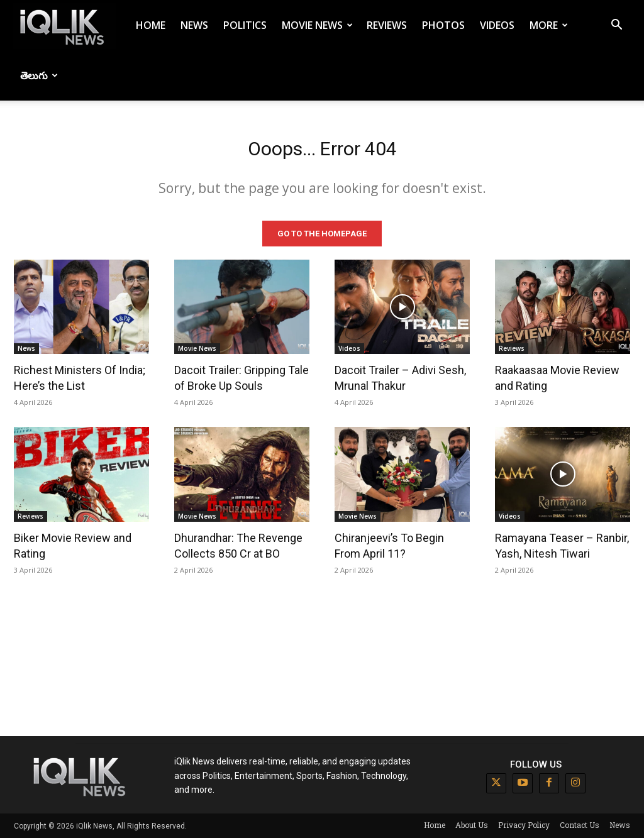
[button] (616, 26)
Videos (497, 25)
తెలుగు (39, 75)
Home (151, 25)
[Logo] (64, 25)
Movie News (317, 25)
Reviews (387, 25)
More (549, 25)
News (194, 25)
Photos (443, 25)
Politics (245, 25)
